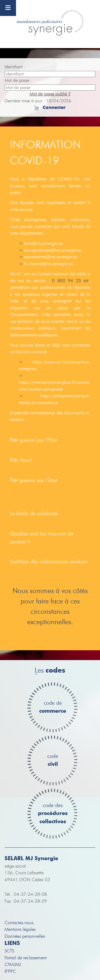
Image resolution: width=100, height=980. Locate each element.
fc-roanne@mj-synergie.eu (49, 264)
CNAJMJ (13, 964)
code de (53, 707)
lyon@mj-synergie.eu (44, 243)
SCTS (9, 951)
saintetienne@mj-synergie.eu (51, 257)
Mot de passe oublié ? (50, 94)
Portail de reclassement (26, 958)
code (53, 760)
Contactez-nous (19, 923)
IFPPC (10, 971)
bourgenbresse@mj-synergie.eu (53, 250)
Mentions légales (20, 929)
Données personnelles (25, 936)
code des (53, 814)
